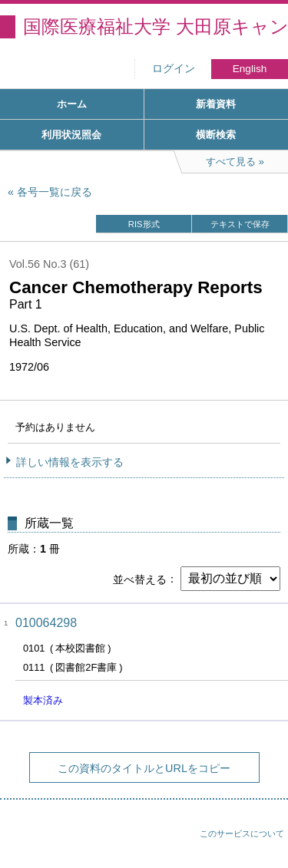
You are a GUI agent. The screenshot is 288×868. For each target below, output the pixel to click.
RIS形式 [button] (144, 224)
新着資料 (216, 104)
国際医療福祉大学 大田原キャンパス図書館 (156, 26)
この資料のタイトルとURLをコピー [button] (144, 768)
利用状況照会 (71, 135)
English (250, 69)
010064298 (46, 623)
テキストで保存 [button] (240, 224)
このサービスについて (242, 833)
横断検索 (216, 135)
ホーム (72, 104)
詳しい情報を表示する (70, 462)
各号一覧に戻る (55, 192)
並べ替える (140, 579)
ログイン (174, 69)
